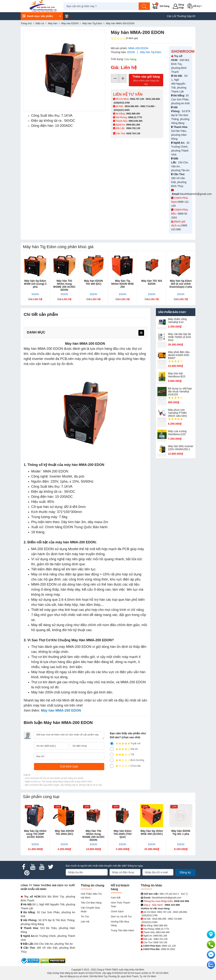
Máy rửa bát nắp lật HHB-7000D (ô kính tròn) (180, 337)
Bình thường (127, 760)
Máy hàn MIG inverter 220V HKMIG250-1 (181, 448)
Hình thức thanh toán (120, 905)
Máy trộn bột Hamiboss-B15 (177, 375)
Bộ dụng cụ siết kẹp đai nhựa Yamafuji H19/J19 (180, 391)
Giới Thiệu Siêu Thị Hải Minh (91, 896)
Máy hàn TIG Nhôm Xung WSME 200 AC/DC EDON (64, 285)
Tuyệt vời (125, 743)
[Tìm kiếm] (145, 6)
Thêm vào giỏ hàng (146, 80)
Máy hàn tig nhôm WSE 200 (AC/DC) (152, 832)
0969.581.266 (133, 125)
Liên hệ (85, 922)
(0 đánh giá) (124, 38)
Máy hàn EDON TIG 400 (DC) (93, 282)
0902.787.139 (137, 99)
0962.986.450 (133, 114)
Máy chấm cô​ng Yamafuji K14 (177, 321)
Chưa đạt (125, 766)
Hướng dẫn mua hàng (120, 923)
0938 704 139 (160, 942)
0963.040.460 (136, 121)
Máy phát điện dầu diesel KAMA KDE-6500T (179, 355)
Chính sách (117, 911)
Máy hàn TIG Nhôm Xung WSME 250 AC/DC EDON (93, 835)
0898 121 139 (169, 946)
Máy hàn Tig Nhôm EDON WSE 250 (123, 284)
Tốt (122, 755)
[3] (112, 755)
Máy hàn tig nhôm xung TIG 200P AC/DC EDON (35, 834)
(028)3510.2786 (122, 103)
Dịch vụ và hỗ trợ (121, 917)
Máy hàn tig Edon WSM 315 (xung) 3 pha (35, 284)
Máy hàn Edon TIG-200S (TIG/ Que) (122, 834)
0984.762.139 (133, 128)
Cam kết (116, 898)
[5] (112, 743)
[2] (112, 760)
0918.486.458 (132, 106)
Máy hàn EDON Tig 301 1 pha (181, 832)
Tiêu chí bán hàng (91, 903)
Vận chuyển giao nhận (90, 910)
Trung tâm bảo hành (122, 930)
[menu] (141, 333)
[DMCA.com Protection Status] (53, 961)
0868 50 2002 (168, 949)
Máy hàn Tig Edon (151, 52)
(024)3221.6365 (122, 110)
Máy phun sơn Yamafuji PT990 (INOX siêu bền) (178, 413)
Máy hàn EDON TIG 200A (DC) (64, 832)
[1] (112, 766)
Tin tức (85, 917)
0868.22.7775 (135, 117)
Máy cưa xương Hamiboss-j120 (177, 433)
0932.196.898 (153, 99)
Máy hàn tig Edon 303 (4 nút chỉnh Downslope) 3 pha (181, 284)
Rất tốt (124, 749)
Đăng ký (185, 872)
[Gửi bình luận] (69, 767)
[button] (196, 6)
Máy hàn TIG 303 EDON (152, 282)
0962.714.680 (147, 106)
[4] (112, 749)
